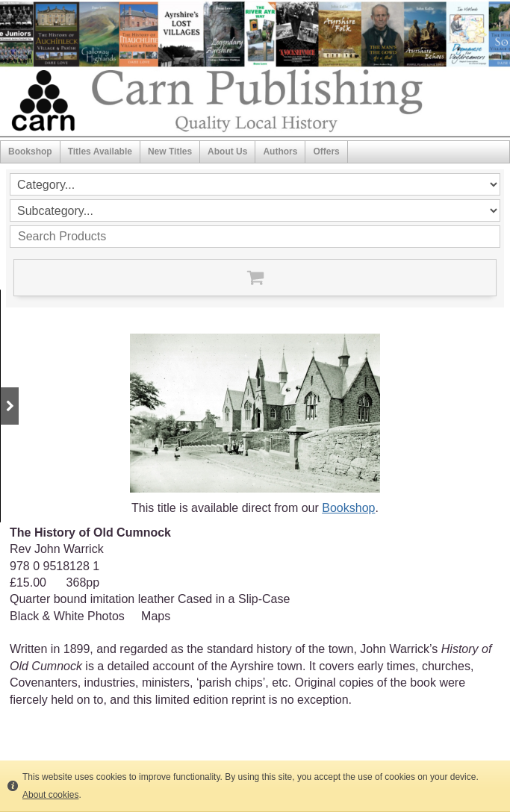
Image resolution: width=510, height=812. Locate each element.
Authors (280, 152)
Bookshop (30, 152)
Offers (326, 152)
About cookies (50, 795)
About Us (227, 152)
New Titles (170, 152)
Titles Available (100, 152)
